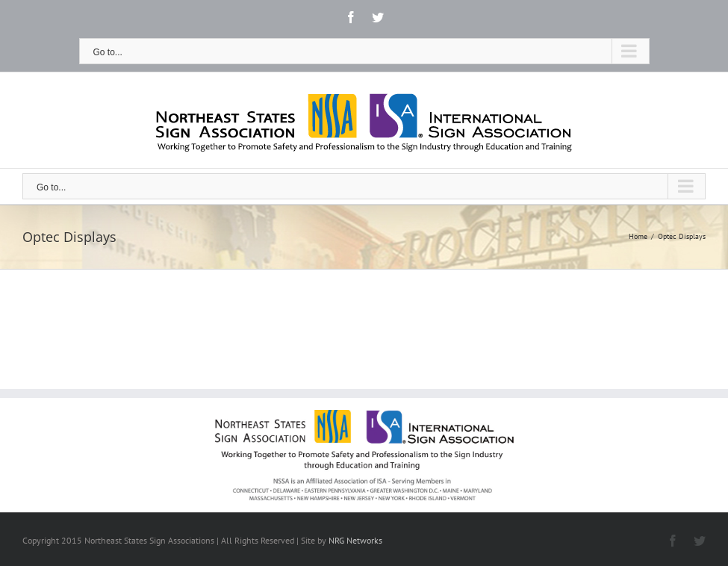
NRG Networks (355, 540)
